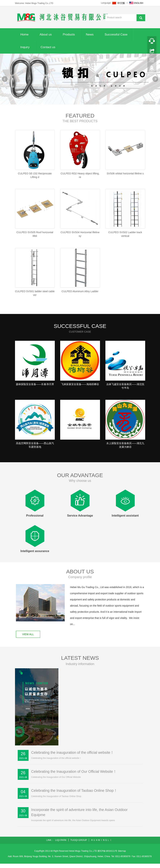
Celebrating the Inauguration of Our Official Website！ (74, 776)
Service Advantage (80, 520)
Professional (35, 520)
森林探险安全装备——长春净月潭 (35, 387)
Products (69, 34)
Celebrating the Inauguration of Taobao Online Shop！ (75, 795)
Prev (5, 79)
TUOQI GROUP (79, 844)
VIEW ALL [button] (28, 638)
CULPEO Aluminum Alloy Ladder (80, 293)
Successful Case (116, 34)
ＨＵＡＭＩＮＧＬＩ (101, 844)
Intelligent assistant (125, 520)
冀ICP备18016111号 (107, 855)
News (90, 34)
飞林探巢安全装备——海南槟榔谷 (80, 387)
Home (24, 34)
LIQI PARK (61, 844)
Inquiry (25, 47)
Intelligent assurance (35, 555)
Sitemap (122, 855)
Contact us (48, 47)
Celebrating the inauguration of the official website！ (73, 757)
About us (46, 34)
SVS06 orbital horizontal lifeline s (125, 173)
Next (155, 79)
